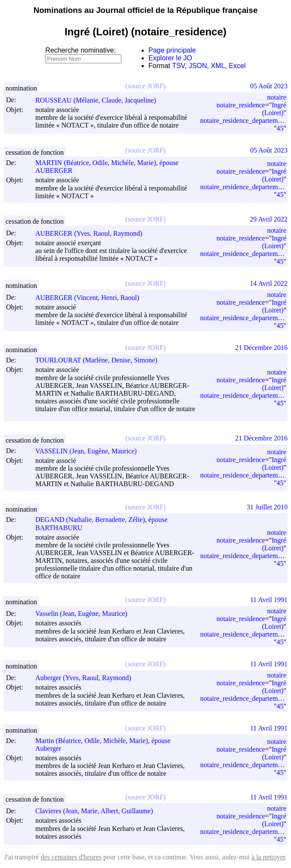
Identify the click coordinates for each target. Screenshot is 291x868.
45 (280, 128)
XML (218, 66)
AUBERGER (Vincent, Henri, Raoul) (91, 298)
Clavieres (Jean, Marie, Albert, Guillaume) (98, 811)
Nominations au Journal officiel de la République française (146, 10)
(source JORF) (145, 86)
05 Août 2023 (269, 86)
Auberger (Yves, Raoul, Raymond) (87, 678)
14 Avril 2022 (269, 283)
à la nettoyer (268, 857)
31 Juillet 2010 (267, 507)
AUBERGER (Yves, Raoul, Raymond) (93, 233)
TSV (179, 66)
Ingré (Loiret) (274, 109)
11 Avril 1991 (269, 600)
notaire (277, 97)
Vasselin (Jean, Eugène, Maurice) (85, 614)
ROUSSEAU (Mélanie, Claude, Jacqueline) (99, 100)
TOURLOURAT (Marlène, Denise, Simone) (100, 360)
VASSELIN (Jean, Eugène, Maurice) (90, 451)
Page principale (172, 50)
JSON (198, 66)
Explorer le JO (170, 58)
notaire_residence (241, 105)
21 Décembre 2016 (261, 348)
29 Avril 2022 (269, 219)
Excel (237, 66)
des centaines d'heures (71, 857)
